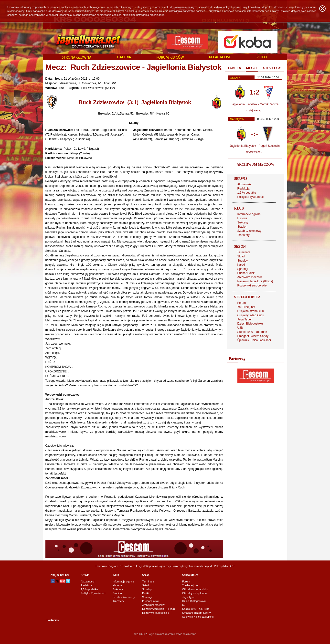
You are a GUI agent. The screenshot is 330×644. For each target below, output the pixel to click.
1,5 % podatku (247, 193)
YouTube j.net (246, 307)
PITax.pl (219, 566)
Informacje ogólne (249, 214)
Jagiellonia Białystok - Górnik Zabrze (255, 104)
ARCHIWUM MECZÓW (255, 164)
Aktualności (245, 184)
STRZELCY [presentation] (272, 68)
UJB (240, 328)
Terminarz (244, 252)
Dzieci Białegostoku (250, 324)
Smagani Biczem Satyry (253, 336)
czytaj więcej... (255, 110)
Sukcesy (243, 222)
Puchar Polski (246, 273)
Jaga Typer (245, 319)
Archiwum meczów (250, 277)
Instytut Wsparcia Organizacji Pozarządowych (163, 566)
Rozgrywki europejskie (252, 285)
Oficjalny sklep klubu (251, 315)
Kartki (241, 265)
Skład (241, 256)
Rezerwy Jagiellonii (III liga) (255, 281)
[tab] (234, 68)
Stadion (242, 227)
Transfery (244, 235)
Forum (242, 303)
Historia (242, 218)
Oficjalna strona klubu (251, 311)
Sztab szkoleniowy (250, 231)
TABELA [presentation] (234, 68)
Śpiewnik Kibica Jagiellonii (255, 340)
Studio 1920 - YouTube (252, 332)
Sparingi (243, 269)
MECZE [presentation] (252, 68)
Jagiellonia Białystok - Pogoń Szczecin (255, 146)
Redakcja (244, 189)
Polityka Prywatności (251, 197)
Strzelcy (243, 261)
